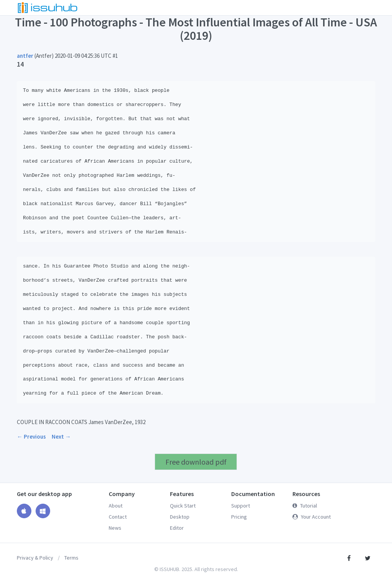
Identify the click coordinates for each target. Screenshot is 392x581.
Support (241, 506)
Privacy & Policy (35, 558)
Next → (61, 437)
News (115, 528)
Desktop (180, 517)
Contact (118, 517)
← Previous (31, 437)
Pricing (239, 517)
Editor (177, 528)
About (116, 506)
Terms (71, 558)
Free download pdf (196, 462)
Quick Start (183, 506)
